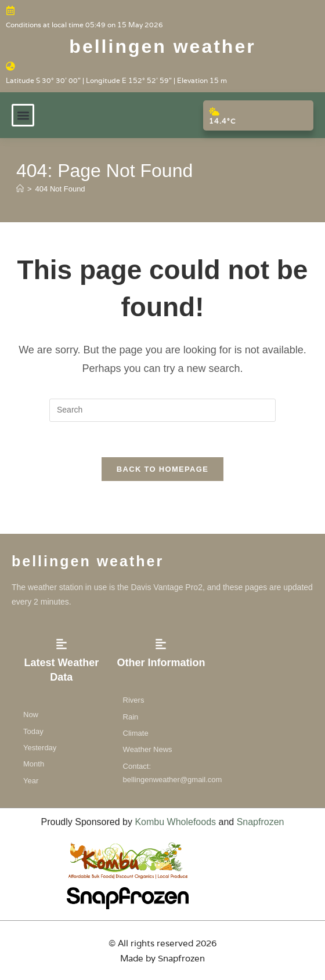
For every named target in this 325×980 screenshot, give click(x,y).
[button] (23, 115)
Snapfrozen (261, 822)
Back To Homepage (162, 469)
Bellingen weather (162, 46)
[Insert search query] (162, 410)
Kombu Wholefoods (175, 822)
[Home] (20, 189)
